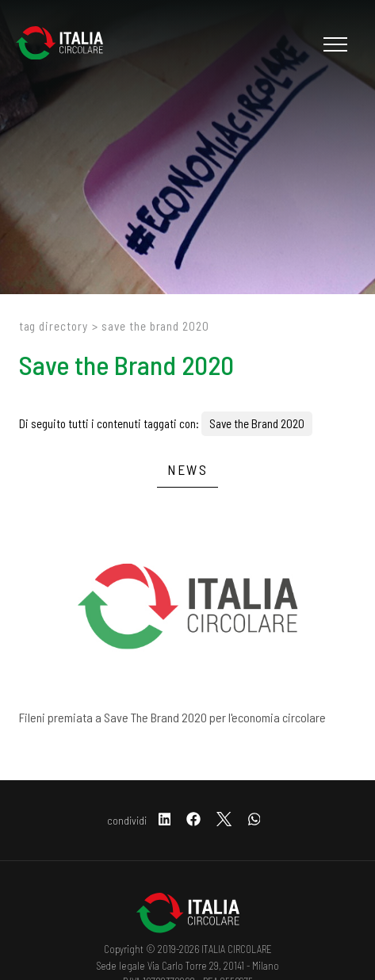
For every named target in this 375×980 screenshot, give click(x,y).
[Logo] (67, 44)
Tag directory (54, 326)
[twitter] (224, 820)
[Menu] (333, 44)
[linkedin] (165, 820)
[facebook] (193, 820)
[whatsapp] (254, 820)
